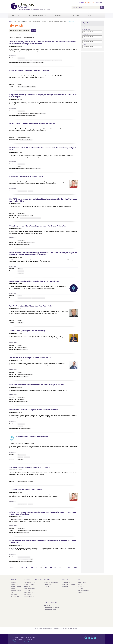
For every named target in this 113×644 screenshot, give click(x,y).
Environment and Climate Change (25, 559)
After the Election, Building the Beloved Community (27, 331)
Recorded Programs (30, 584)
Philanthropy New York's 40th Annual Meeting (32, 436)
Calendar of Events (30, 582)
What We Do (14, 584)
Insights (20, 85)
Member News (21, 58)
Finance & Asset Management (24, 298)
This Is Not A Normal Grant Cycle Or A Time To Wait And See (30, 358)
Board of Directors (16, 591)
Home (82, 2)
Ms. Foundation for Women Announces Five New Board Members (32, 123)
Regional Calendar (29, 597)
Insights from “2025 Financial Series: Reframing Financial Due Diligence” (35, 281)
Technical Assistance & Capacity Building (27, 87)
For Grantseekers (51, 603)
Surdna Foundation (25, 533)
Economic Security (34, 113)
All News (80, 593)
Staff (12, 593)
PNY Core (27, 591)
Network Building (22, 455)
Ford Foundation (24, 350)
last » (75, 568)
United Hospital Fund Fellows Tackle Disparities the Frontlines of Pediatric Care (38, 226)
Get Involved (28, 595)
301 (46, 568)
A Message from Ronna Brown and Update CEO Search (30, 467)
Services (13, 588)
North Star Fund (24, 402)
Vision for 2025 (15, 597)
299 (36, 568)
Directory (47, 586)
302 (51, 568)
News (89, 15)
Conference (20, 457)
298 (32, 568)
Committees (47, 584)
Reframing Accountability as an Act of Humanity (26, 176)
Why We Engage (67, 582)
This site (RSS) (95, 638)
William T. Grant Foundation (38, 62)
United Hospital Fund (25, 245)
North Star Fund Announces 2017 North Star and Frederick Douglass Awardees (37, 385)
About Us (16, 15)
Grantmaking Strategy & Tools (38, 298)
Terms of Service (38, 629)
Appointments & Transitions (24, 138)
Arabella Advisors (24, 377)
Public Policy (74, 15)
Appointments (81, 586)
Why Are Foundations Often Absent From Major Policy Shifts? (31, 306)
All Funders (20, 323)
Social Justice (43, 113)
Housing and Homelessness (55, 60)
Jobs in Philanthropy (83, 591)
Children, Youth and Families (24, 60)
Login (93, 2)
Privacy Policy (47, 629)
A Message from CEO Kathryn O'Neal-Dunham (26, 490)
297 (27, 568)
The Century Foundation (26, 428)
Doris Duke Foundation (25, 62)
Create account (99, 2)
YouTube (89, 638)
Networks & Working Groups (52, 582)
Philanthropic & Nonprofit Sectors (25, 375)
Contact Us (88, 2)
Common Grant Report (50, 610)
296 (22, 568)
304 (60, 568)
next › (69, 568)
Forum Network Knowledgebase (33, 35)
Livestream (27, 457)
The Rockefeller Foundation (26, 561)
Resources (27, 586)
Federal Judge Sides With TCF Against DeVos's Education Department (34, 410)
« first (43, 566)
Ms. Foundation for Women (26, 140)
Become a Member (16, 586)
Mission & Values (16, 582)
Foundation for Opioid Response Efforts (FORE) (31, 168)
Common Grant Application (51, 608)
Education (46, 60)
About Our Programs (30, 588)
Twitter (86, 638)
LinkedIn (92, 638)
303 (55, 568)
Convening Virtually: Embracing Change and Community (29, 70)
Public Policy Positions (69, 584)
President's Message (22, 191)
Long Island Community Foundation (28, 115)
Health (19, 166)
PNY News (30, 191)
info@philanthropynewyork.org (20, 641)
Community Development (37, 60)
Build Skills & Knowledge (37, 15)
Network (58, 15)
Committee (65, 586)
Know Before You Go (30, 593)
